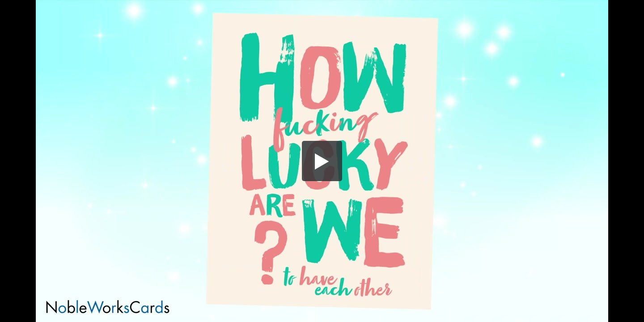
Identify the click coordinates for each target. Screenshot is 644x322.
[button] (322, 161)
